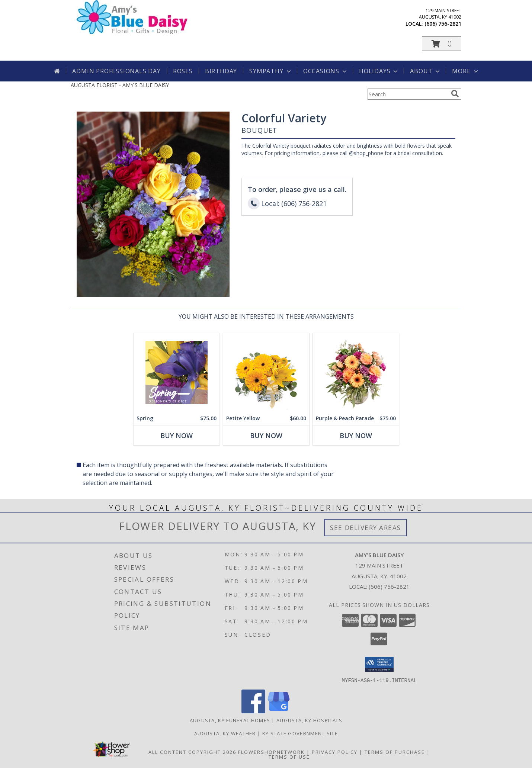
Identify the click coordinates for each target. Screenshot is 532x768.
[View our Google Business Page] (279, 711)
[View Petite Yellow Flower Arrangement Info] (266, 372)
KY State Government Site (300, 733)
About (426, 71)
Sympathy (271, 71)
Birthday (221, 71)
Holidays (379, 71)
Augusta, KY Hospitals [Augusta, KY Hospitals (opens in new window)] (309, 720)
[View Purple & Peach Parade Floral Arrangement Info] (356, 372)
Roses (183, 71)
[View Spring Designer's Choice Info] (177, 372)
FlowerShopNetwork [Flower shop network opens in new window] (271, 752)
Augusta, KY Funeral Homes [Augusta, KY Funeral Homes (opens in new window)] (230, 720)
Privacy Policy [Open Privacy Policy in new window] (335, 752)
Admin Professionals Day (116, 71)
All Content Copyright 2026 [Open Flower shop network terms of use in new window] (192, 752)
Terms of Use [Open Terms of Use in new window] (289, 756)
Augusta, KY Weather (225, 733)
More (466, 71)
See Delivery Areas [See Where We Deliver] (366, 528)
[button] (442, 44)
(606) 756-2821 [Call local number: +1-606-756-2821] (443, 24)
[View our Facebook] (253, 711)
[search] (455, 94)
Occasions (326, 71)
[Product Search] (408, 94)
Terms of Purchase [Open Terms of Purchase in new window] (395, 752)
